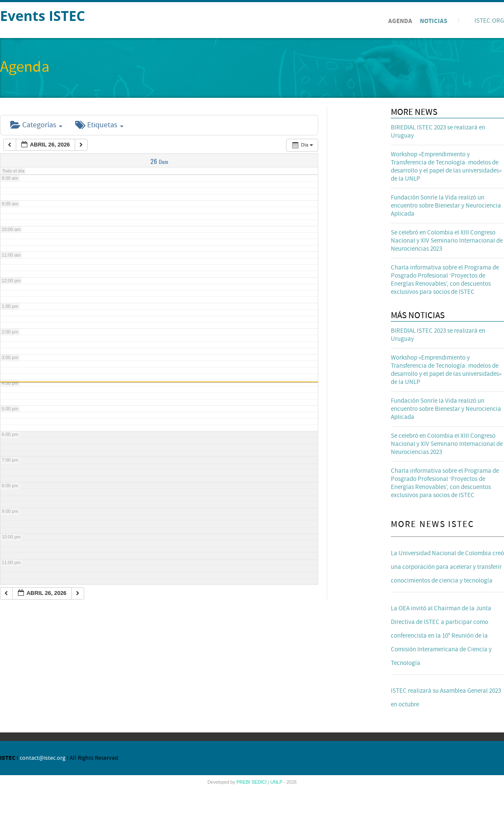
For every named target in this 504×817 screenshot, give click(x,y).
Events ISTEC (42, 16)
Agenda (400, 21)
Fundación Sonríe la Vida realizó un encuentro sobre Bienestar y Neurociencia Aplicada (446, 206)
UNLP (277, 782)
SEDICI (260, 782)
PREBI (244, 782)
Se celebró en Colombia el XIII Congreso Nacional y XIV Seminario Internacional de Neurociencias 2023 (447, 241)
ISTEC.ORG (489, 21)
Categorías (36, 125)
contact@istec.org (42, 758)
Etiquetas (99, 125)
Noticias (434, 21)
